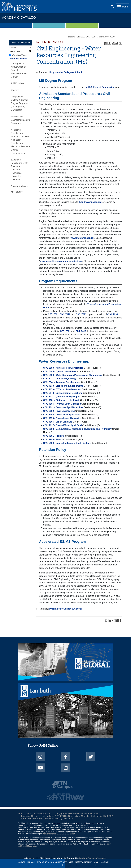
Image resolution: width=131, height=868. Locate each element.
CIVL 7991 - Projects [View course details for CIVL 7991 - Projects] (54, 436)
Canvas (22, 862)
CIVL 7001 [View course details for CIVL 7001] (53, 314)
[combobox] (95, 37)
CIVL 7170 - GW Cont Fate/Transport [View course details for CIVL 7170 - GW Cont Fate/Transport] (62, 389)
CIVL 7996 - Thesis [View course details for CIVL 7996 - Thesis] (53, 439)
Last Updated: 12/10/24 (52, 816)
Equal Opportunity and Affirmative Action (59, 834)
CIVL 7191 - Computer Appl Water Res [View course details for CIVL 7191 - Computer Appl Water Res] (63, 407)
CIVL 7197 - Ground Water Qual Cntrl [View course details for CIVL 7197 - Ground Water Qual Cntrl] (62, 425)
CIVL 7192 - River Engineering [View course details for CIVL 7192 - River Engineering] (59, 411)
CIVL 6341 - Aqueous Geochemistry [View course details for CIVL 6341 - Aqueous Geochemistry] (62, 382)
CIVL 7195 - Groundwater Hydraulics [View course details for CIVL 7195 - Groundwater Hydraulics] (62, 418)
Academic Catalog (19, 17)
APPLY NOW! (18, 83)
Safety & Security (84, 862)
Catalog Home (18, 64)
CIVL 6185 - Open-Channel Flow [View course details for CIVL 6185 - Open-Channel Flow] (60, 371)
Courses (15, 90)
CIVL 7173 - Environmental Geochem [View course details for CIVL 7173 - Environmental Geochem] (62, 393)
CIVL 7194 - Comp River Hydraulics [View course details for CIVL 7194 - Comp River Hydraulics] (62, 415)
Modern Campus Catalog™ (93, 858)
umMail (31, 862)
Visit (71, 862)
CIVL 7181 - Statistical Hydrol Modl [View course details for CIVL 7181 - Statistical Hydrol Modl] (61, 400)
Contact (105, 862)
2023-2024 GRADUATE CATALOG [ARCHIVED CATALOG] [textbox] (92, 37)
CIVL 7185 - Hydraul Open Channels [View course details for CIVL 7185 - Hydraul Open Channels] (62, 404)
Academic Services (20, 136)
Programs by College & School (66, 72)
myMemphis (43, 862)
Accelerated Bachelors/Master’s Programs (20, 120)
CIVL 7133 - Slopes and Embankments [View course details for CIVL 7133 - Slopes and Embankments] (63, 386)
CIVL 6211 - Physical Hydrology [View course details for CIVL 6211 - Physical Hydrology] (60, 379)
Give (96, 862)
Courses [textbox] (13, 48)
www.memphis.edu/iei (82, 238)
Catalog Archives (19, 186)
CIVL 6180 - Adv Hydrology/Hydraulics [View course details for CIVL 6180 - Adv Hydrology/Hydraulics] (63, 368)
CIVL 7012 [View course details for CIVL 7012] (65, 314)
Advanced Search (18, 59)
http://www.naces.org (90, 202)
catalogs (32, 858)
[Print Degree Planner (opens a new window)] (106, 43)
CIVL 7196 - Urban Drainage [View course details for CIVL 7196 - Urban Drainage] (58, 422)
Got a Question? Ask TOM (39, 814)
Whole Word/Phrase (19, 55)
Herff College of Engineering (99, 87)
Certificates (16, 110)
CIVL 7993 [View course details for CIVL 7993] (81, 314)
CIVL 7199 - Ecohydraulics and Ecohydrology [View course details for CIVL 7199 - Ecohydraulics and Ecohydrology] (67, 443)
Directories (56, 862)
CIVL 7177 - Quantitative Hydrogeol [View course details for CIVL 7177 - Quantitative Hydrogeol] (62, 397)
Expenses (16, 160)
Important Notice (29, 816)
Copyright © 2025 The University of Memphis (77, 814)
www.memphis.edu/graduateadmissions (61, 261)
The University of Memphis (77, 816)
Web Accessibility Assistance (59, 819)
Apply (64, 862)
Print (20, 814)
